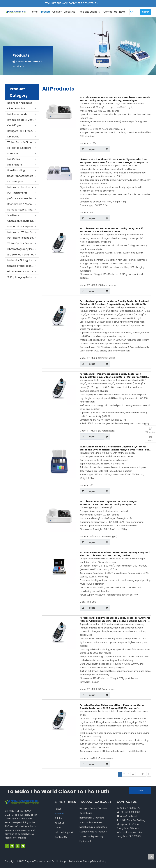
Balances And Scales (20, 103)
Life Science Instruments (22, 255)
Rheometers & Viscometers (23, 204)
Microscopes (15, 182)
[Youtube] (18, 846)
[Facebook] (7, 846)
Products (59, 814)
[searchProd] (137, 12)
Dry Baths (13, 137)
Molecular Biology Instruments (23, 260)
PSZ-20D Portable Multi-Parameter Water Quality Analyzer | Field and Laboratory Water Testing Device (115, 554)
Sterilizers (13, 215)
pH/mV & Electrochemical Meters (23, 198)
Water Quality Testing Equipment (23, 243)
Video (58, 828)
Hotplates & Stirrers (19, 148)
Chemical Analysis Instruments (23, 221)
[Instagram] (23, 846)
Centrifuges (14, 125)
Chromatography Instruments (23, 249)
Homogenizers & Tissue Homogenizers (23, 210)
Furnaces (13, 153)
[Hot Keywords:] (146, 12)
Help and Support (64, 832)
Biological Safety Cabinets (23, 120)
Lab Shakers (15, 165)
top (151, 857)
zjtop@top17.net (129, 816)
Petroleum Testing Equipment (23, 238)
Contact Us (61, 837)
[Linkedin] (12, 846)
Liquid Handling (16, 170)
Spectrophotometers (20, 176)
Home (58, 809)
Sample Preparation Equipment (23, 266)
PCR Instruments (17, 193)
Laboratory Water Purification (23, 232)
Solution (59, 818)
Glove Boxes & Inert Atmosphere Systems (23, 271)
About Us (59, 823)
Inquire (87, 149)
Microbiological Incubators (93, 827)
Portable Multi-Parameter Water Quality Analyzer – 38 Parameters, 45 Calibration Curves (111, 230)
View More (140, 791)
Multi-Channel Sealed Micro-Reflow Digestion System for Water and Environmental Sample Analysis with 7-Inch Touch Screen (115, 448)
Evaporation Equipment (21, 227)
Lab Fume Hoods (17, 114)
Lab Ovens (14, 159)
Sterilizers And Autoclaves (93, 832)
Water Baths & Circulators (23, 142)
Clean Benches (16, 109)
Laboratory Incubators (21, 187)
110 (143, 774)
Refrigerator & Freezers (21, 131)
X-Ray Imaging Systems (21, 277)
